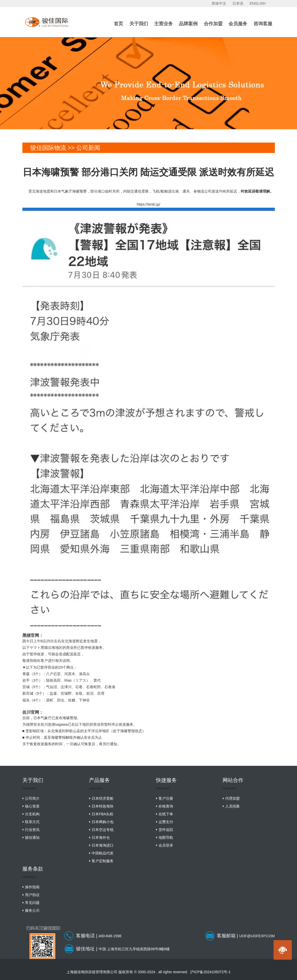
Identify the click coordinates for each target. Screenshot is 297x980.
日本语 (238, 3)
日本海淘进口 (103, 845)
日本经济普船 (103, 798)
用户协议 (32, 895)
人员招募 (232, 806)
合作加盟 (213, 24)
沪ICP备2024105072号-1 (210, 972)
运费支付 (166, 822)
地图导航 (166, 837)
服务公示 (32, 910)
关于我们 (139, 24)
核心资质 (32, 806)
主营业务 (163, 24)
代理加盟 (232, 798)
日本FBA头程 (102, 814)
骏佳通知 (32, 837)
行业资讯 (32, 830)
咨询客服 (263, 24)
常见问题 (32, 903)
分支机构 (32, 814)
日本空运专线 (103, 830)
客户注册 (166, 798)
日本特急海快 (103, 806)
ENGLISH (258, 3)
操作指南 (32, 887)
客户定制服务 (103, 861)
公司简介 (32, 798)
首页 (118, 24)
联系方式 (32, 822)
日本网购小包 (103, 822)
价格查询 (166, 806)
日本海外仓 (101, 837)
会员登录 (166, 845)
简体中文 (219, 3)
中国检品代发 (103, 853)
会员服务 (238, 24)
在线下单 (166, 814)
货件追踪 (166, 830)
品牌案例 (188, 24)
